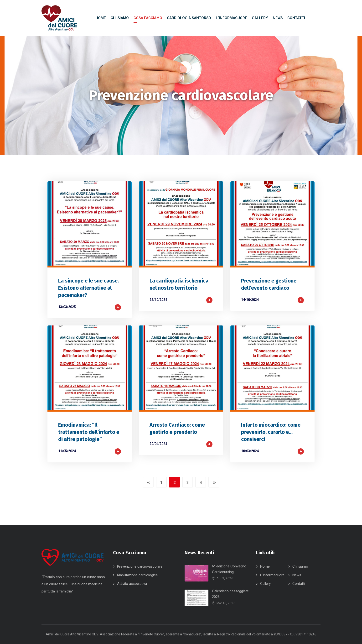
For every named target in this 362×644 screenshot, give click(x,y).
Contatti (299, 584)
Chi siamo (300, 567)
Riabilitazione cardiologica (137, 575)
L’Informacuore (272, 575)
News (297, 575)
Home (265, 567)
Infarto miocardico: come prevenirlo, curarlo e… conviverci (271, 432)
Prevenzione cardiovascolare (140, 567)
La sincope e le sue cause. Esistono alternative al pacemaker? (88, 288)
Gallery (265, 584)
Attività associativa (132, 584)
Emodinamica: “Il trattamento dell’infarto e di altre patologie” (89, 432)
